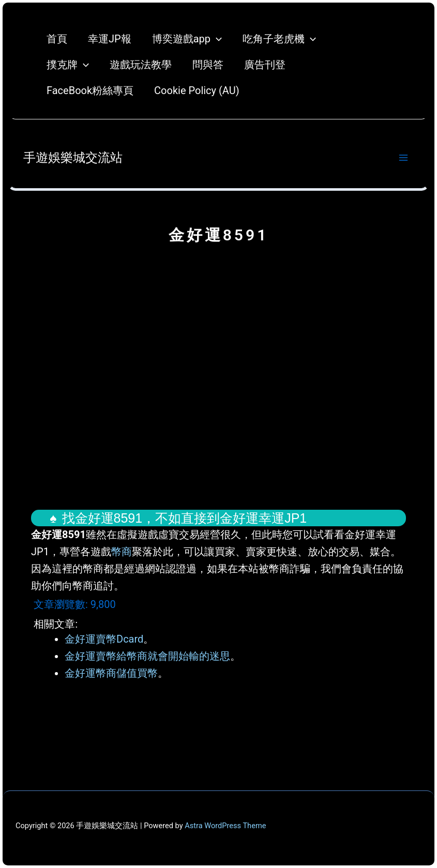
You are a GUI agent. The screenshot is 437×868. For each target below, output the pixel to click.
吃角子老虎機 (279, 39)
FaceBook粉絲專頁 (90, 90)
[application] (216, 39)
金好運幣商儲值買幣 (111, 673)
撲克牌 (68, 65)
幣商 (122, 552)
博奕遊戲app (187, 39)
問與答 (208, 65)
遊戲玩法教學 (141, 65)
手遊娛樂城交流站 (73, 158)
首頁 (57, 39)
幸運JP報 (110, 39)
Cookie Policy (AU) (197, 90)
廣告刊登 (265, 65)
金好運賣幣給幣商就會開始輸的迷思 (147, 656)
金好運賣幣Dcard (104, 639)
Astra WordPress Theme (225, 826)
